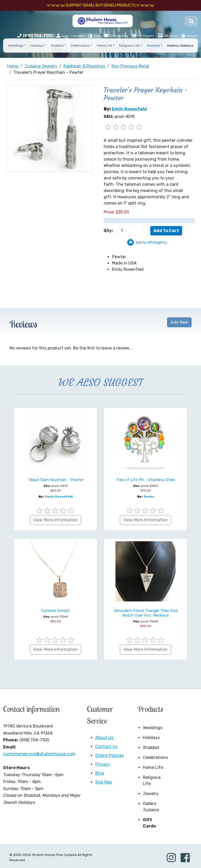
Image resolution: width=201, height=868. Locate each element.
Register (79, 36)
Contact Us (106, 746)
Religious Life (152, 780)
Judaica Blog (116, 36)
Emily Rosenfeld (129, 109)
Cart (94, 36)
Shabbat (151, 748)
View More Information (55, 520)
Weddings (153, 728)
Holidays (151, 738)
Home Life (153, 767)
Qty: (108, 231)
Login (63, 36)
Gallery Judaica (151, 807)
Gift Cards (168, 36)
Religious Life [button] (129, 46)
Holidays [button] (37, 46)
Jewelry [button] (153, 46)
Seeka (149, 497)
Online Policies (110, 755)
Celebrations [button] (80, 46)
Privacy (103, 764)
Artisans (189, 36)
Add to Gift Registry (151, 242)
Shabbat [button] (57, 46)
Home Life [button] (104, 46)
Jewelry (151, 794)
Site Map (104, 782)
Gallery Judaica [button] (180, 46)
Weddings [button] (16, 46)
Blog (100, 773)
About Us (104, 738)
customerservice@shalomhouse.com (39, 754)
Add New (179, 322)
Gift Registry (143, 36)
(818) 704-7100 (38, 36)
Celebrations (155, 757)
